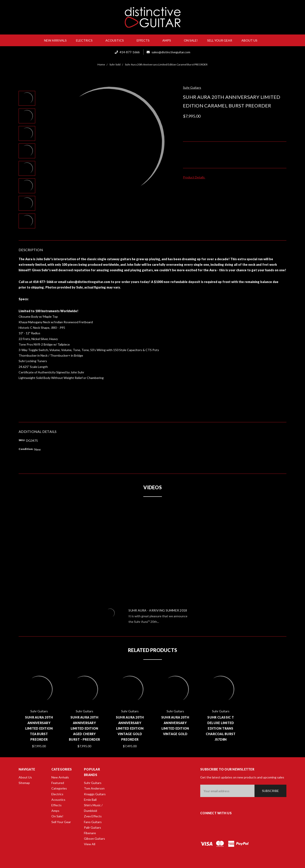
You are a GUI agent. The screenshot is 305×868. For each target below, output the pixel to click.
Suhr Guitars (93, 783)
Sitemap (24, 783)
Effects (145, 40)
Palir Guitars (92, 827)
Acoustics (116, 40)
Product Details (195, 177)
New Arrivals (55, 40)
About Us (251, 40)
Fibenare (90, 833)
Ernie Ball (90, 800)
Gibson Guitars (94, 838)
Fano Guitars (93, 822)
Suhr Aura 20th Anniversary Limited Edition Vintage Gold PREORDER (130, 728)
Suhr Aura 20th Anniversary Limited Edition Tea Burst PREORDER (39, 728)
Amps (168, 40)
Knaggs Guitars (95, 794)
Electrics (86, 40)
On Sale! (191, 40)
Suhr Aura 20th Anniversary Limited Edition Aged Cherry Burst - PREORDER (84, 728)
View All (90, 844)
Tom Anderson (94, 788)
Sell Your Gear (220, 40)
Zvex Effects (93, 816)
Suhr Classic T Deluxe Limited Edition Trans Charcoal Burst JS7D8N (221, 728)
